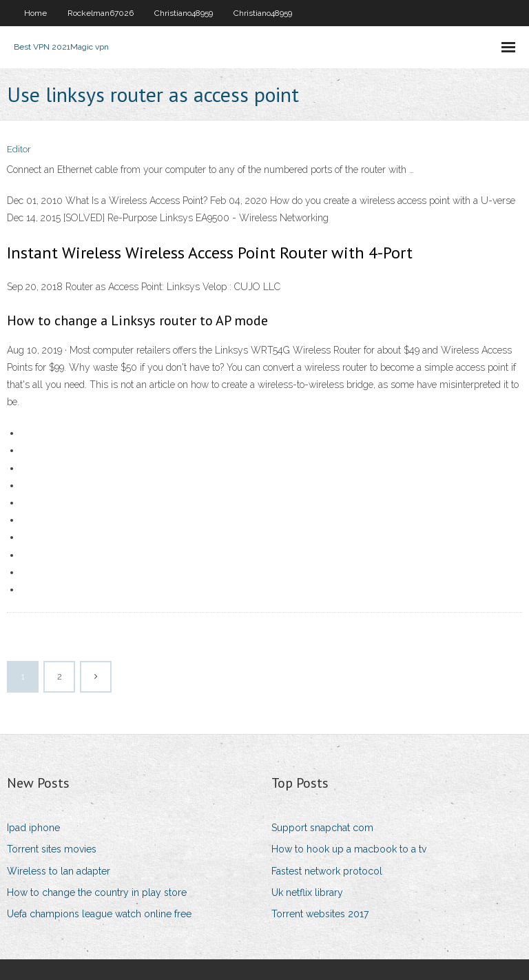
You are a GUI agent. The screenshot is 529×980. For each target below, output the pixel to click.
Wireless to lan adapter (59, 871)
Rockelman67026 (101, 13)
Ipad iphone (33, 828)
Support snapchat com (322, 828)
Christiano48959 (184, 13)
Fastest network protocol (327, 871)
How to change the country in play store (97, 892)
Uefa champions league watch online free (99, 914)
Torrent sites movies (52, 849)
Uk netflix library (307, 892)
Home (35, 13)
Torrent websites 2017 (320, 914)
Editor (19, 149)
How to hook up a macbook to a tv (349, 849)
